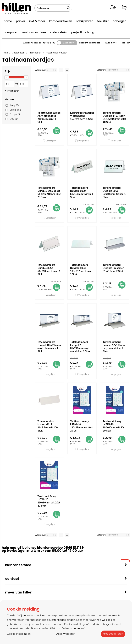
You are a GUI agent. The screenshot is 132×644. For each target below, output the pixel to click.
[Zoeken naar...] (68, 8)
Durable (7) (15, 110)
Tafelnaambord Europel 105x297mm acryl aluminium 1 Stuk (49, 347)
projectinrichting (83, 32)
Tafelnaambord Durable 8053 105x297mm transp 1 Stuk (81, 270)
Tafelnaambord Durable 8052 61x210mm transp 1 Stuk (49, 270)
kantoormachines (34, 32)
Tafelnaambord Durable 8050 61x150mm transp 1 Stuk (82, 192)
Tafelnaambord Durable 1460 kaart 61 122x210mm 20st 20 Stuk (49, 192)
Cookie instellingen (19, 634)
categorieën (59, 32)
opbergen (120, 21)
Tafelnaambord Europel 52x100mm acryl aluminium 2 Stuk (114, 347)
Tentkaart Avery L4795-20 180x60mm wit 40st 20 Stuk (114, 426)
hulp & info (111, 43)
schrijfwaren (85, 21)
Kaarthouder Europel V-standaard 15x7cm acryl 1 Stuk (82, 116)
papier (21, 21)
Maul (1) (14, 119)
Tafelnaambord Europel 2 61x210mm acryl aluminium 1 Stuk (80, 347)
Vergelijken (51, 141)
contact (126, 43)
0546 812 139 (49, 43)
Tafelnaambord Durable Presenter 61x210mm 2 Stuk (113, 268)
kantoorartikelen (61, 21)
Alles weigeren (65, 634)
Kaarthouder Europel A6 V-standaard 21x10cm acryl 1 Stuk (49, 117)
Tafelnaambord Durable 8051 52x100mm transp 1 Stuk (114, 192)
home (8, 21)
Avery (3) (14, 105)
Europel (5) (15, 114)
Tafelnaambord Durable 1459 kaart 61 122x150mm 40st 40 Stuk (114, 117)
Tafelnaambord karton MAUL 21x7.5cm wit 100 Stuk (48, 426)
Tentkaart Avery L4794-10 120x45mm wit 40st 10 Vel (81, 426)
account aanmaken (90, 43)
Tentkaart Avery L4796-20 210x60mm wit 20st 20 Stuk (49, 501)
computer (11, 32)
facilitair (103, 21)
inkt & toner (37, 21)
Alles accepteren (112, 634)
